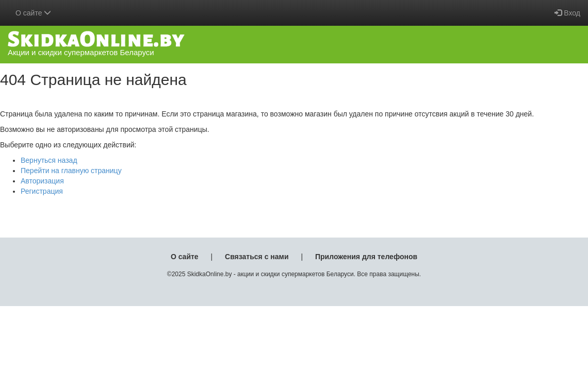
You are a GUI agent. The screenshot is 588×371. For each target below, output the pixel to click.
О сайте (185, 257)
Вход (567, 13)
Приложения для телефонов (366, 257)
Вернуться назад (49, 160)
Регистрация (42, 191)
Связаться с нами (257, 257)
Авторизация (42, 181)
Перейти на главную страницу (71, 171)
